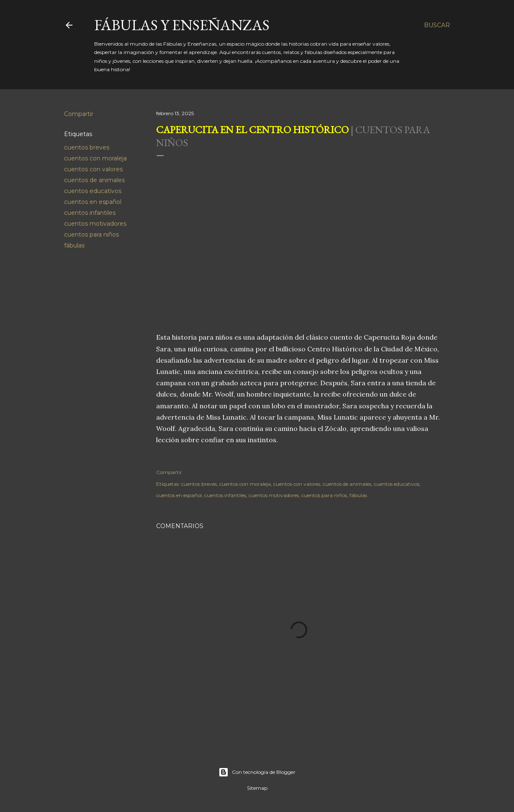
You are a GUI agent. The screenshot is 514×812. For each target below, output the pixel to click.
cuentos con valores (93, 169)
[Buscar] (437, 25)
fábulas (74, 245)
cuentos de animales (94, 180)
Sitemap (257, 788)
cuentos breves (87, 147)
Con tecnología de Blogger (257, 772)
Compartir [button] (79, 114)
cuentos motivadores (95, 224)
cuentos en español (93, 202)
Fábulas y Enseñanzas (182, 25)
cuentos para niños (91, 235)
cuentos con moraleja (95, 158)
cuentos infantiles (90, 213)
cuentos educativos (93, 191)
